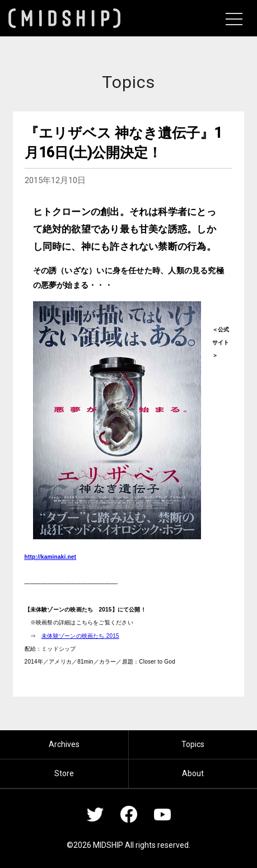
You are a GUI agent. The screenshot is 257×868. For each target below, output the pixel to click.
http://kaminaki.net (51, 557)
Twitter (95, 814)
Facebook (129, 814)
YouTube (162, 814)
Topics (193, 744)
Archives (64, 744)
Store (64, 773)
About (193, 773)
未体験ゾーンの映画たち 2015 (80, 636)
